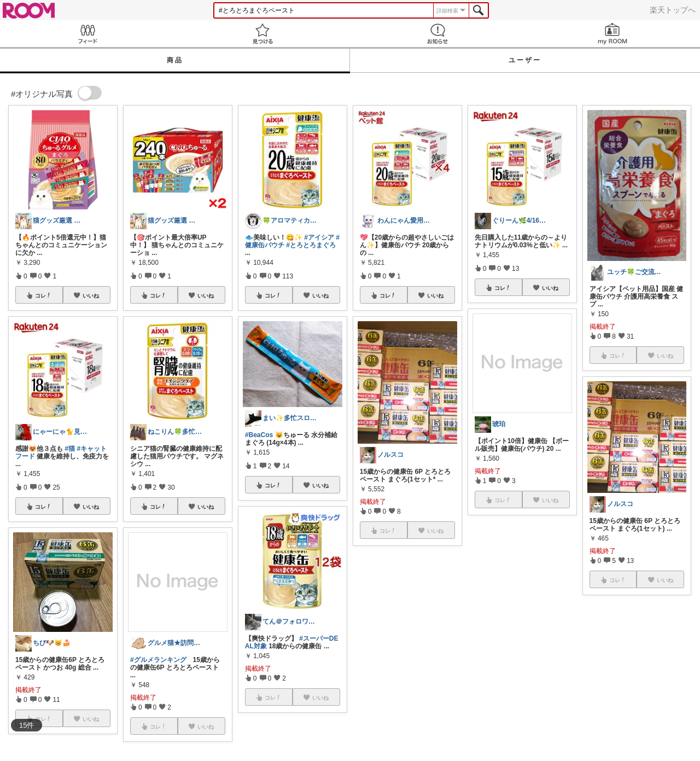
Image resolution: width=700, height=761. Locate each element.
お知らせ (437, 34)
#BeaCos (259, 435)
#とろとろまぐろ (311, 245)
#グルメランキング (158, 660)
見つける (262, 34)
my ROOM (612, 34)
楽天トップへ (673, 10)
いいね (91, 295)
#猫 (70, 449)
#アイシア (319, 237)
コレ (43, 295)
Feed (87, 34)
